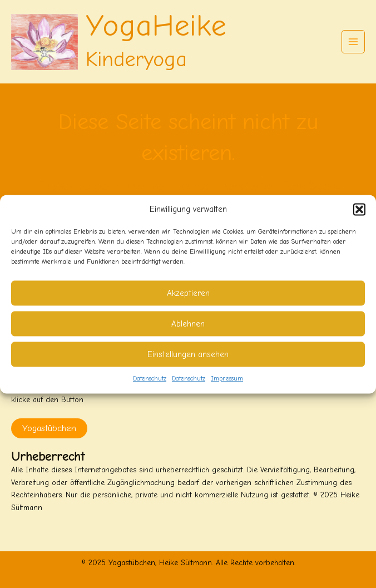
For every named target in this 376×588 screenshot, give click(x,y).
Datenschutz (150, 379)
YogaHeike (156, 26)
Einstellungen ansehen (188, 354)
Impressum (227, 379)
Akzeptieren (188, 293)
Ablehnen (188, 324)
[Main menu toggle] (353, 42)
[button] (359, 209)
